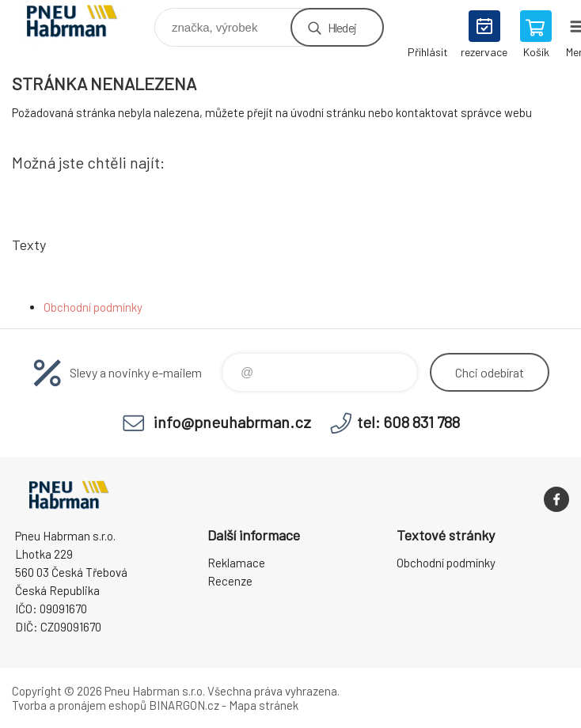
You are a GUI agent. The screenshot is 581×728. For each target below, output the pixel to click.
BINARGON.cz (184, 705)
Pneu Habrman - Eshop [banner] (82, 23)
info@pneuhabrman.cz (232, 422)
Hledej (342, 27)
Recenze (230, 581)
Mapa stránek (264, 705)
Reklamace (236, 563)
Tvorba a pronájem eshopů (79, 705)
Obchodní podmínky (93, 307)
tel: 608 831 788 (408, 422)
